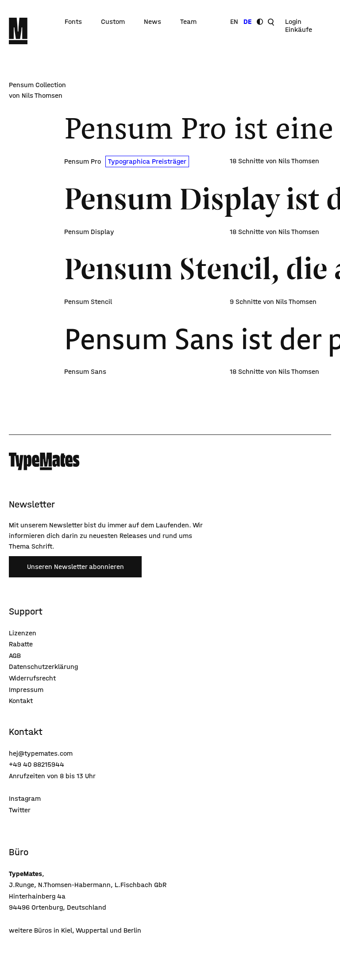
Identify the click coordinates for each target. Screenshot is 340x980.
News (153, 22)
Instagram (25, 798)
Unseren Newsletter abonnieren (75, 567)
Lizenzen (23, 633)
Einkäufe (299, 30)
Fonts (73, 22)
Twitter (20, 810)
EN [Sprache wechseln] (234, 22)
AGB (15, 655)
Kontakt (21, 701)
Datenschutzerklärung (43, 667)
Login (293, 22)
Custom (113, 22)
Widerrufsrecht (32, 678)
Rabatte (21, 644)
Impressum (26, 690)
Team (188, 22)
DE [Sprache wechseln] (247, 22)
